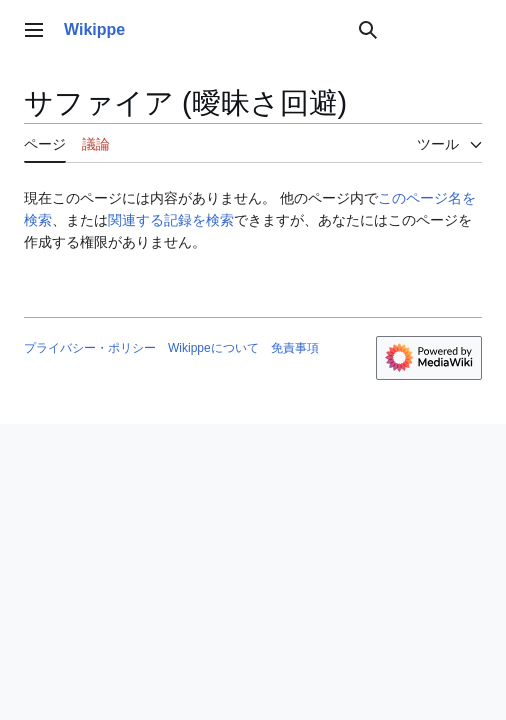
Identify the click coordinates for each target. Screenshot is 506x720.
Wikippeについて (213, 348)
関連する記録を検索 (171, 220)
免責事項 (295, 348)
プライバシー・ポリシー (90, 348)
